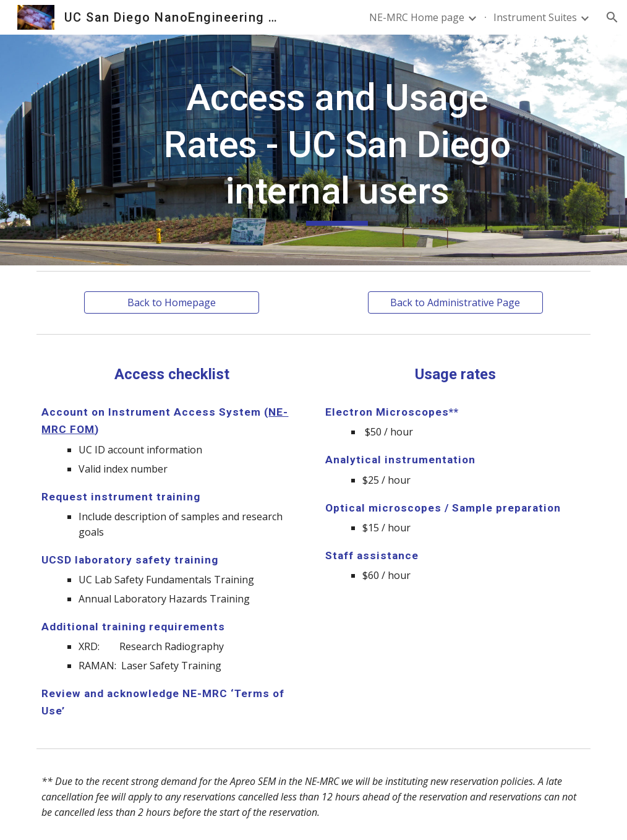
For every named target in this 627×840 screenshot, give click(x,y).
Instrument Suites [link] (535, 17)
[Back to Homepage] (172, 302)
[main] (337, 150)
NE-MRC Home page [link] (417, 17)
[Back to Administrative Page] (455, 302)
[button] (612, 17)
